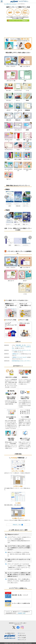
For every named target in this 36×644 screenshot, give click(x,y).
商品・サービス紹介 (26, 225)
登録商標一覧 (21, 613)
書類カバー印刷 (18, 246)
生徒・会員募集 (18, 225)
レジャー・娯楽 (18, 204)
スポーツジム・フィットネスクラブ (26, 206)
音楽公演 (18, 206)
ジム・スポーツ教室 (26, 204)
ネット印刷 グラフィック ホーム (10, 4)
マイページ (22, 633)
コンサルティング (9, 204)
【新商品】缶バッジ (16, 354)
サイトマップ (22, 640)
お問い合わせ (22, 635)
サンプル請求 (22, 638)
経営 (10, 206)
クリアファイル (26, 246)
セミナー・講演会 (9, 225)
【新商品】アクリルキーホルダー (19, 357)
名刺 (10, 245)
